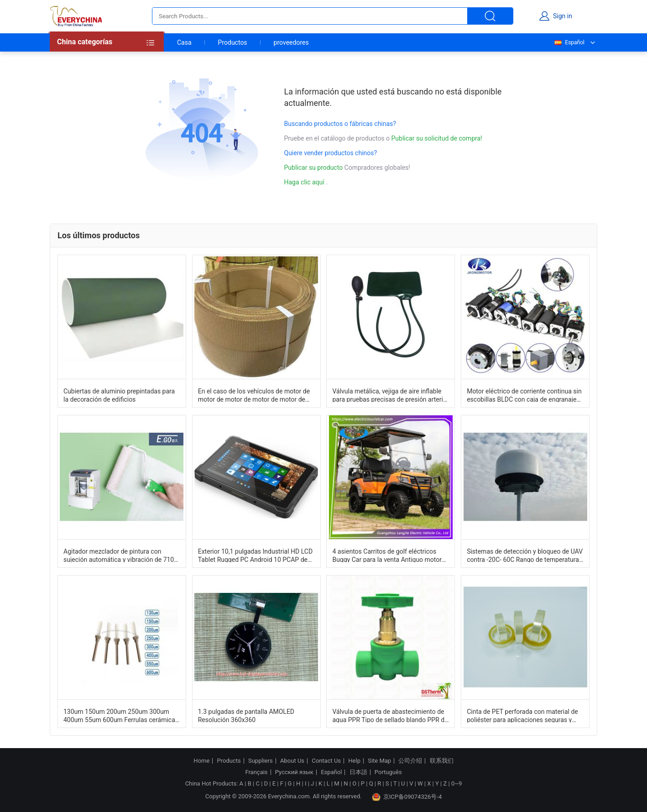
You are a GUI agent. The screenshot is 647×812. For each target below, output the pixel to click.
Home (201, 761)
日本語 (358, 772)
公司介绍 (410, 761)
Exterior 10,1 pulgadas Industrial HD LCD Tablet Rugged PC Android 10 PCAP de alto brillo (255, 555)
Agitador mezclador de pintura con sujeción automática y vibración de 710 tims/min (119, 555)
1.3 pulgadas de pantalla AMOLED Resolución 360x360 (246, 715)
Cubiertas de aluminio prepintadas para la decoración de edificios (119, 395)
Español (569, 42)
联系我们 (442, 761)
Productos (233, 42)
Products (229, 761)
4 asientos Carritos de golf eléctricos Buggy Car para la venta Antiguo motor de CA (387, 555)
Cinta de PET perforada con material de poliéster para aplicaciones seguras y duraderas (522, 715)
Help (354, 761)
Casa (184, 42)
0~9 (457, 783)
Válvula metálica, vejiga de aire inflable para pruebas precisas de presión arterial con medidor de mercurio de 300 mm (390, 395)
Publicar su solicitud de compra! (437, 138)
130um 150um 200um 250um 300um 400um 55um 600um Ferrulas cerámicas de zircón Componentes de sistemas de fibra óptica (121, 715)
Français (256, 772)
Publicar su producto (314, 168)
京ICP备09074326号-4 (407, 797)
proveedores (291, 42)
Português (388, 772)
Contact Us (326, 761)
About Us (292, 761)
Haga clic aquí (304, 182)
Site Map (379, 761)
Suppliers (261, 761)
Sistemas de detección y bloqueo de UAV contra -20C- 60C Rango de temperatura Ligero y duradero (525, 555)
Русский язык (294, 772)
